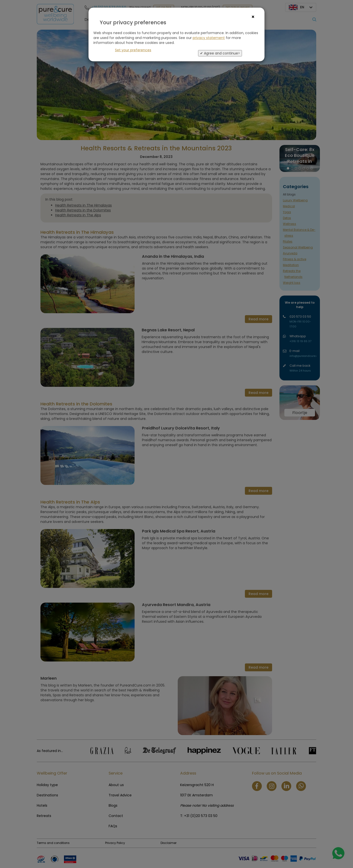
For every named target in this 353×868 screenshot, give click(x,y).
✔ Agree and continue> (220, 53)
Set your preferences (133, 50)
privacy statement (209, 38)
